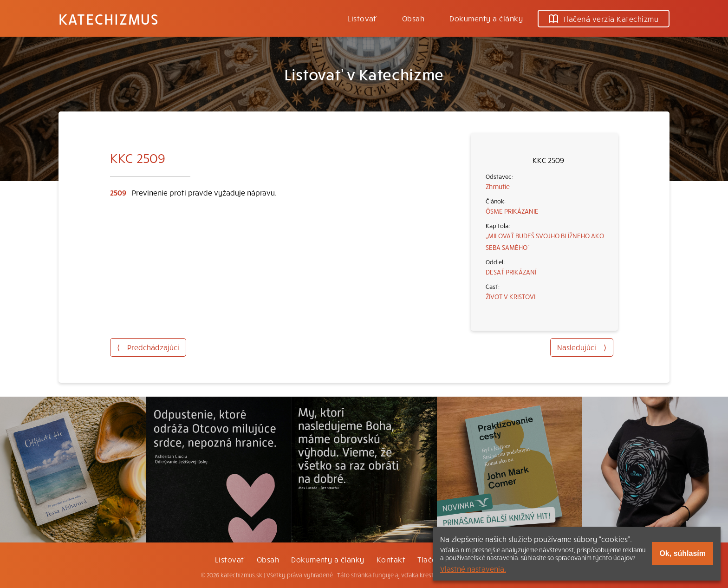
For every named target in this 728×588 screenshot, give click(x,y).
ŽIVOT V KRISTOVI (510, 296)
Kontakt (391, 559)
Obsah (413, 18)
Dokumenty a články (486, 18)
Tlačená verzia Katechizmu (604, 19)
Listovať (362, 18)
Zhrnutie (498, 186)
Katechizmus (109, 19)
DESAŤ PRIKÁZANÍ (511, 272)
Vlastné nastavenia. (473, 568)
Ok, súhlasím (682, 553)
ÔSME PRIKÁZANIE (512, 211)
